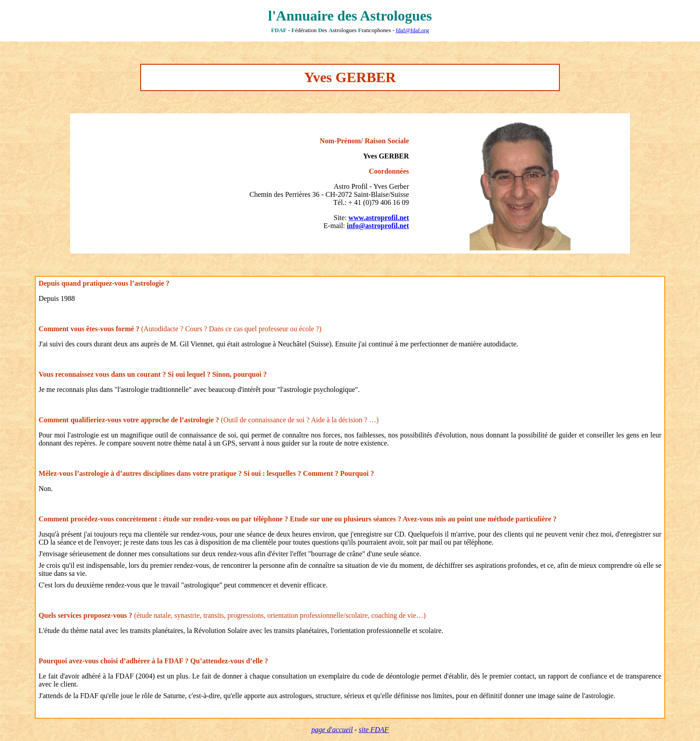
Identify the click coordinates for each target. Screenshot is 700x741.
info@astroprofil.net (378, 226)
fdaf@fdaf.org (412, 30)
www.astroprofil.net (379, 218)
